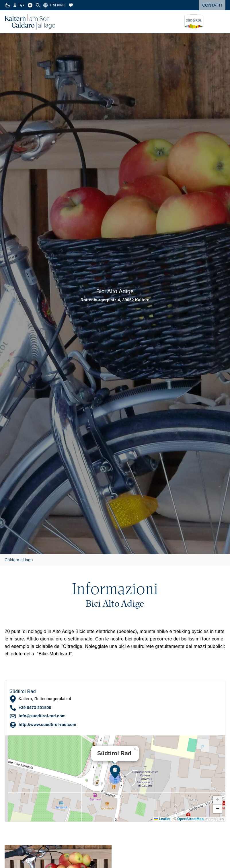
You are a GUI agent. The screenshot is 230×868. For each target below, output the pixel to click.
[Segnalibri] (71, 5)
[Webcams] (15, 5)
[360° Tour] (22, 5)
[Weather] (7, 5)
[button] (115, 772)
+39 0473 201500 (35, 708)
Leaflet (162, 819)
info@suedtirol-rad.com (42, 716)
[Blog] (30, 5)
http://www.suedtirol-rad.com (47, 725)
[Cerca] (38, 5)
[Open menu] (221, 22)
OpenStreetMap (190, 819)
